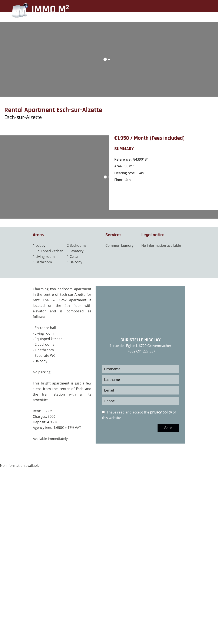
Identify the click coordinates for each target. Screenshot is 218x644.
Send (168, 428)
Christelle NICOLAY (141, 340)
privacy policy (161, 412)
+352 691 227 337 (141, 351)
